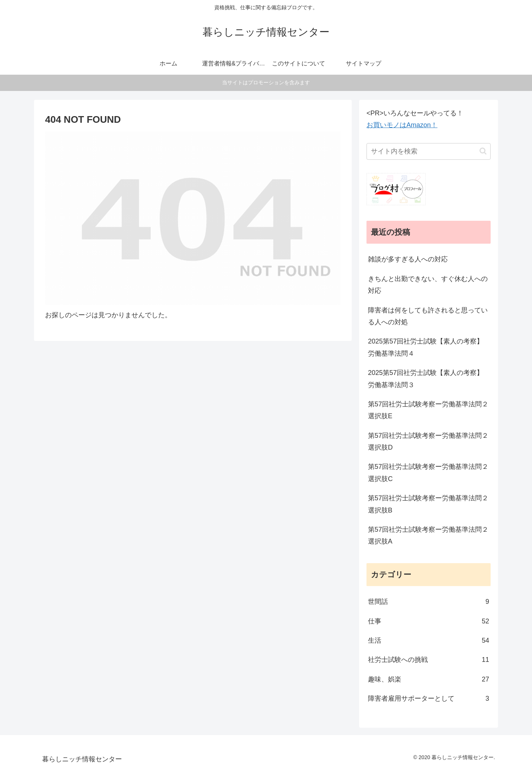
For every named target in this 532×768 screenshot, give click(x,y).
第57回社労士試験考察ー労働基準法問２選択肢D (428, 441)
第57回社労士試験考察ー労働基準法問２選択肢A (428, 535)
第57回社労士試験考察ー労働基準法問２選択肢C (428, 473)
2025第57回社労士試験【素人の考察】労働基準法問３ (426, 379)
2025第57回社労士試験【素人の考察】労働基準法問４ (426, 347)
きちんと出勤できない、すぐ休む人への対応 (428, 285)
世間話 (429, 602)
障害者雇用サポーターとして (429, 698)
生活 (429, 640)
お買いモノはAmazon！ (402, 125)
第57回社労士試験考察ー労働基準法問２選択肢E (428, 410)
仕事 (429, 621)
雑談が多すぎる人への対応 (408, 259)
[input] (429, 151)
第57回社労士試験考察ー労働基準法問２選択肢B (428, 504)
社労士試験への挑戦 (429, 660)
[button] (483, 151)
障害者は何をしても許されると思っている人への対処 (428, 316)
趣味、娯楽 (429, 679)
